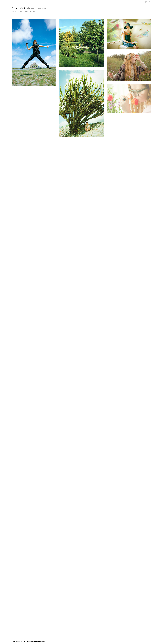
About (14, 12)
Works (20, 12)
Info (26, 12)
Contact (33, 12)
